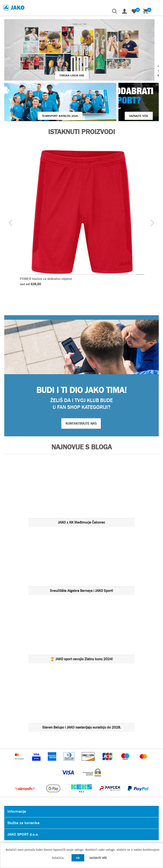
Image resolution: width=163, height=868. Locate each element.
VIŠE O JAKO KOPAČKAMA (134, 54)
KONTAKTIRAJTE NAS (81, 392)
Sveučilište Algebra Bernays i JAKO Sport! (81, 559)
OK (78, 858)
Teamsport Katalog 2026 (42, 84)
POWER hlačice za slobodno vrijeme (46, 247)
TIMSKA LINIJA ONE (50, 56)
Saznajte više (98, 858)
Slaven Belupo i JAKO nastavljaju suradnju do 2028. (82, 696)
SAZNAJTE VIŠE (121, 84)
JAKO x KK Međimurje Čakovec (81, 491)
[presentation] (11, 191)
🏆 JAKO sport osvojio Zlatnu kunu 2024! (81, 628)
